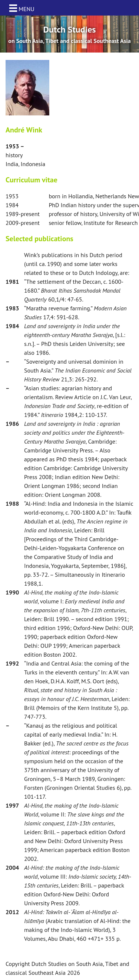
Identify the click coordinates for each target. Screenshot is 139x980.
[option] (69, 34)
